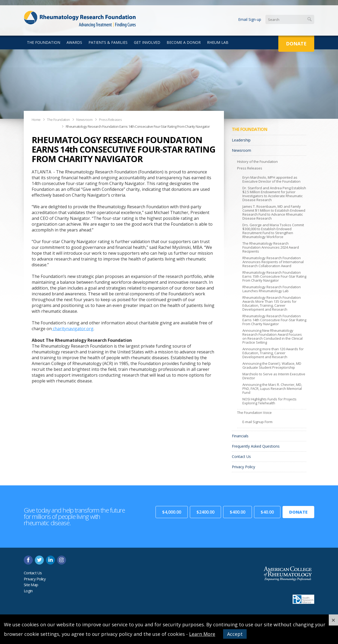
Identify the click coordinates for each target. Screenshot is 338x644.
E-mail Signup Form (257, 422)
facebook (28, 560)
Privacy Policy (243, 467)
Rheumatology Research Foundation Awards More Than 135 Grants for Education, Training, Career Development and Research (272, 303)
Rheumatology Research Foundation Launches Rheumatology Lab (272, 289)
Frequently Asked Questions (256, 446)
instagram (62, 560)
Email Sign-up (250, 19)
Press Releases (110, 120)
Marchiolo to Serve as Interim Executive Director (274, 376)
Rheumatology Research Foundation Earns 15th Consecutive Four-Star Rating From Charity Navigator (274, 276)
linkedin (50, 560)
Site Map (31, 585)
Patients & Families (108, 42)
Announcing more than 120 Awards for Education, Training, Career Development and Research (273, 353)
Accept (235, 634)
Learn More (202, 634)
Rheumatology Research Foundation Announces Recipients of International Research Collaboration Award (273, 262)
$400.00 (238, 512)
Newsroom (84, 120)
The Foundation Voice (254, 413)
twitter (39, 560)
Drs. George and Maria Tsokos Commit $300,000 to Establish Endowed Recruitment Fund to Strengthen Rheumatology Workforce (273, 231)
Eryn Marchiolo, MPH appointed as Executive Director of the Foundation (271, 179)
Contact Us (241, 456)
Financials (240, 436)
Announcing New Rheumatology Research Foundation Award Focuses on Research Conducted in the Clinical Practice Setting (273, 336)
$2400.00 (205, 512)
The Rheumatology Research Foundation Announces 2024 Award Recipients (271, 247)
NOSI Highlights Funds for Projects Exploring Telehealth (269, 401)
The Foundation (44, 42)
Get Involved (147, 42)
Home (36, 120)
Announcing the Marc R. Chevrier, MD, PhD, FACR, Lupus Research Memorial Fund (272, 389)
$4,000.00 (172, 512)
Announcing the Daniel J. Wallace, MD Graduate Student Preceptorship (272, 365)
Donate (296, 44)
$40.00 (267, 512)
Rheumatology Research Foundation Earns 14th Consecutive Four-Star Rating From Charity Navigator (138, 126)
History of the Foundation (257, 162)
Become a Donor (184, 42)
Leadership (241, 140)
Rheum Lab (218, 42)
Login (28, 591)
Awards (74, 42)
